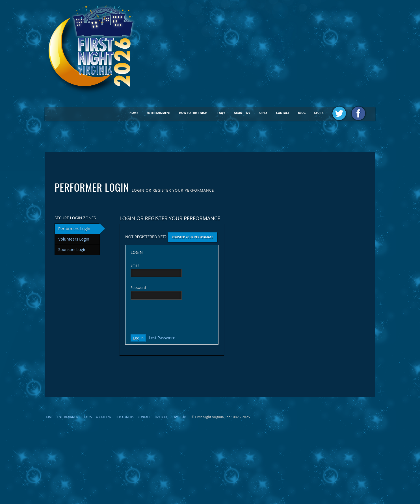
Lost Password (162, 337)
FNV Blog (162, 417)
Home (134, 113)
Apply (263, 113)
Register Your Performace (193, 237)
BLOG (302, 113)
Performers (125, 417)
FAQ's (221, 113)
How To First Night (194, 113)
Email (135, 265)
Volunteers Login (74, 239)
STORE (319, 113)
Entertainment (159, 113)
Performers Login (74, 229)
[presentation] (174, 318)
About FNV (242, 113)
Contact (283, 113)
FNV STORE (180, 417)
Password (138, 288)
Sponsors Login (72, 249)
